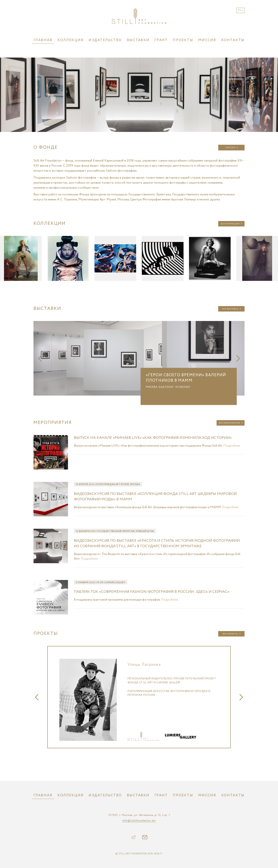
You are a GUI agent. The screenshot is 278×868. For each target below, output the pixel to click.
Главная (43, 40)
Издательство (105, 40)
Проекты (183, 40)
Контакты (233, 40)
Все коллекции (230, 224)
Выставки (138, 40)
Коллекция (70, 40)
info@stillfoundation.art (139, 821)
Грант (161, 40)
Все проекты (230, 634)
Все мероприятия (230, 423)
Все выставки (230, 309)
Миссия (207, 40)
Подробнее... (233, 446)
